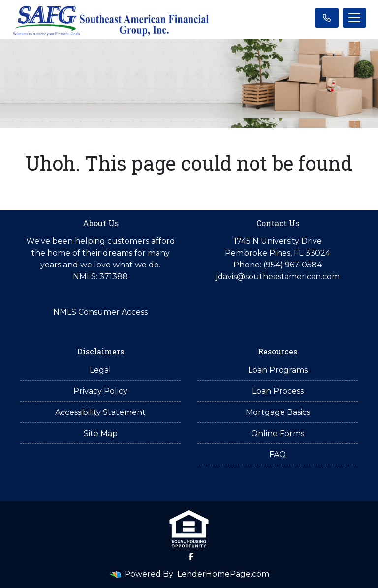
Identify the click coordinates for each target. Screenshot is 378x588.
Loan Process (278, 391)
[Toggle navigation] (354, 18)
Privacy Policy (100, 391)
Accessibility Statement (100, 412)
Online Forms (278, 433)
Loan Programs (278, 370)
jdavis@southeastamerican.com (278, 277)
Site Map (101, 433)
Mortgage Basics (278, 412)
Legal (100, 370)
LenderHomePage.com (223, 574)
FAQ (278, 455)
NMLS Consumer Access (100, 312)
